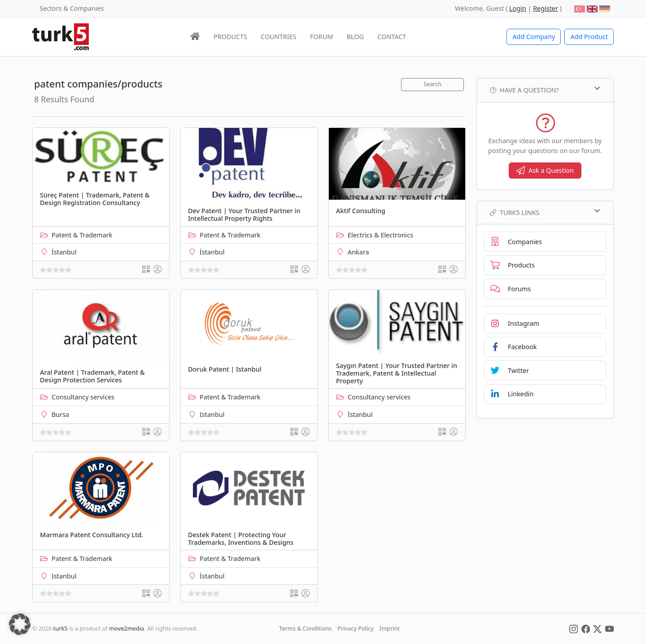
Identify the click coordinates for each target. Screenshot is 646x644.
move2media (127, 628)
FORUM (321, 37)
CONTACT (392, 37)
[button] (20, 624)
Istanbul (212, 414)
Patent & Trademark (82, 235)
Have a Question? (545, 90)
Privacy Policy (356, 628)
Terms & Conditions (305, 628)
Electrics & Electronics (380, 235)
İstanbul (64, 252)
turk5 (61, 628)
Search (432, 84)
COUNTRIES (278, 37)
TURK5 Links (545, 212)
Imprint (390, 628)
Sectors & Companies (72, 8)
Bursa (60, 414)
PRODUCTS (230, 37)
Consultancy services (83, 397)
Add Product (589, 37)
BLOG (355, 37)
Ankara (358, 252)
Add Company (534, 37)
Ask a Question (545, 170)
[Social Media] (574, 628)
